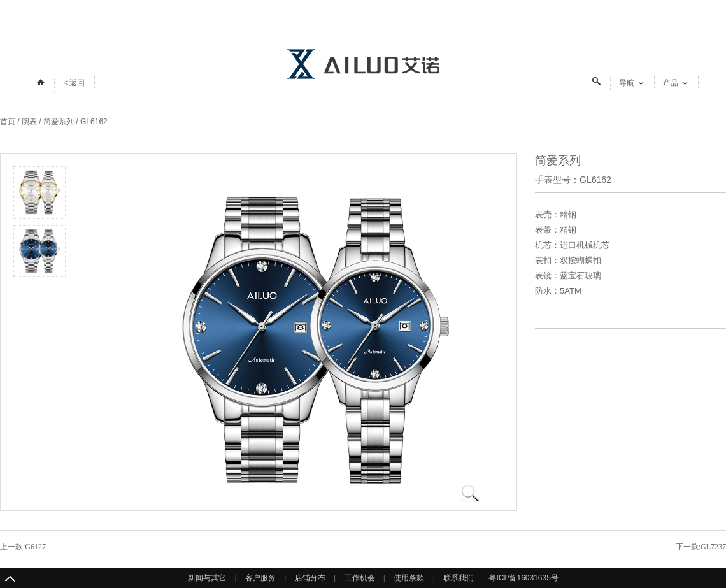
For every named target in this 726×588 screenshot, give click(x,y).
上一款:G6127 (23, 547)
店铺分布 (310, 578)
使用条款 (409, 578)
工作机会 (360, 578)
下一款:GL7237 (701, 547)
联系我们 (459, 578)
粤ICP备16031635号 (523, 578)
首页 (8, 122)
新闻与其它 (207, 578)
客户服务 (260, 578)
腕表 (29, 122)
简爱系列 (59, 122)
